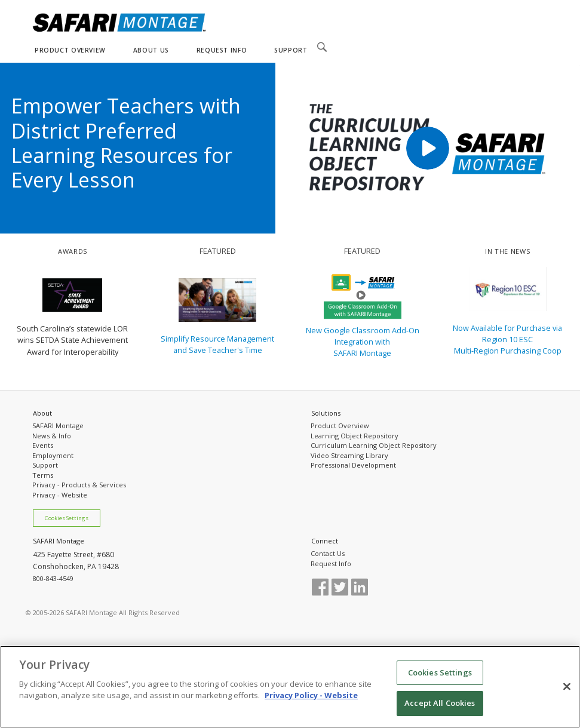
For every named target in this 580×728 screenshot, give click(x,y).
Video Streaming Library (349, 455)
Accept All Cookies (440, 703)
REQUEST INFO (222, 50)
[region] (290, 687)
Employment (53, 455)
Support (45, 465)
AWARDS (73, 251)
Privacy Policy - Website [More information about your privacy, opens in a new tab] (311, 695)
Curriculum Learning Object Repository (374, 445)
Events (43, 445)
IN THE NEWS (507, 251)
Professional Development (353, 465)
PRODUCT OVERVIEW (70, 50)
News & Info (52, 436)
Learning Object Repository (355, 436)
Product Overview (340, 426)
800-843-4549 (53, 578)
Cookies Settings (67, 518)
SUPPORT (291, 50)
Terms (43, 475)
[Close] (567, 686)
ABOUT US (151, 50)
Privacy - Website (60, 495)
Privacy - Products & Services (79, 485)
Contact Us (328, 553)
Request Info (331, 563)
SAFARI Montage (58, 426)
